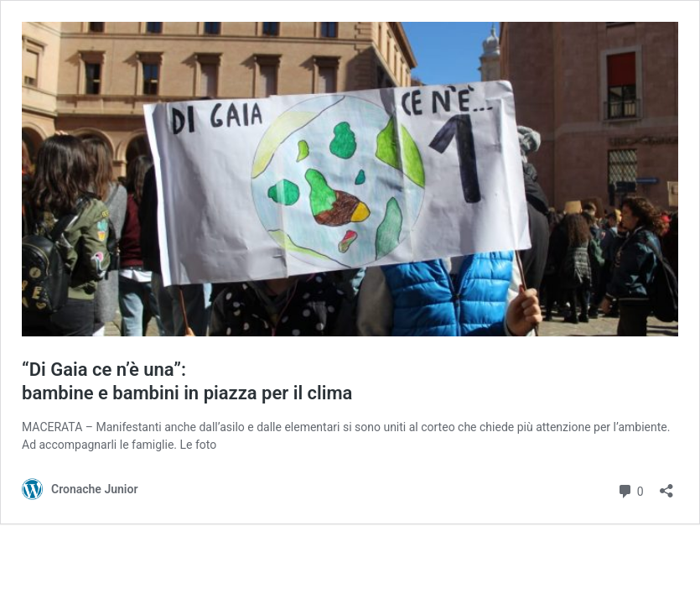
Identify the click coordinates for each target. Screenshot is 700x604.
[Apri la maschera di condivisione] (666, 485)
